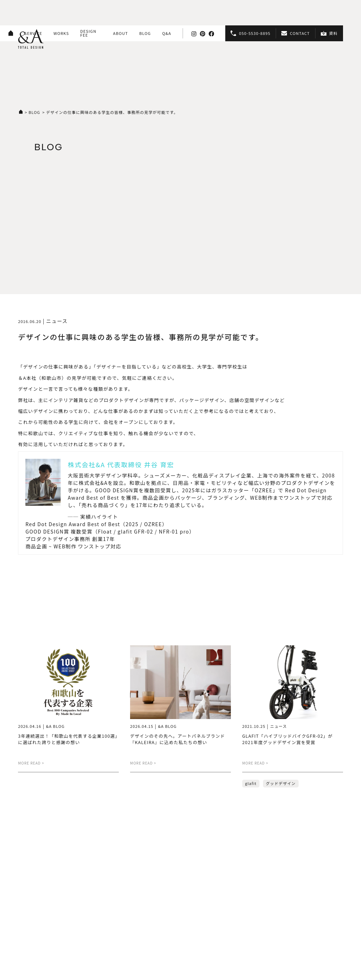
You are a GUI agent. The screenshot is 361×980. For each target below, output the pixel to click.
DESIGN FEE (88, 33)
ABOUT (121, 33)
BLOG (145, 33)
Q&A (167, 33)
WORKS (61, 33)
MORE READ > (31, 763)
